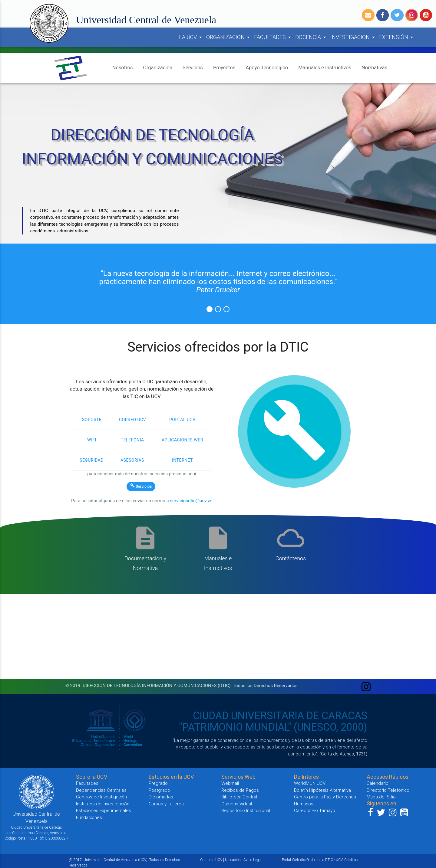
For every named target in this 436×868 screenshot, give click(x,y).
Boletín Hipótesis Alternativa (322, 790)
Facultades (87, 783)
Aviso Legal (253, 860)
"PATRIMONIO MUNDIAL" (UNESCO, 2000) (273, 727)
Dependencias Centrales (101, 790)
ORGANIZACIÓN (229, 37)
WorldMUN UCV (310, 783)
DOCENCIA (312, 37)
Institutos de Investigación (103, 804)
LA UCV (191, 37)
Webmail (230, 783)
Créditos (351, 860)
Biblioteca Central (239, 797)
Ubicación (233, 860)
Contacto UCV (211, 860)
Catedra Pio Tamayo (315, 810)
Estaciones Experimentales (104, 810)
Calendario (378, 783)
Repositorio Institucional (246, 810)
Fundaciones (89, 817)
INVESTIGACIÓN (353, 37)
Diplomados (161, 797)
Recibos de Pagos (240, 790)
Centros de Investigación (101, 797)
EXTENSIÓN (397, 37)
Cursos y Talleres (166, 804)
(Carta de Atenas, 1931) (343, 754)
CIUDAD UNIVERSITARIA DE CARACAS (280, 716)
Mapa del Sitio (381, 797)
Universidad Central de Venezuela (146, 20)
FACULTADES (273, 37)
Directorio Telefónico (388, 790)
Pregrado (158, 783)
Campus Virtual (237, 804)
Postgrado (159, 790)
